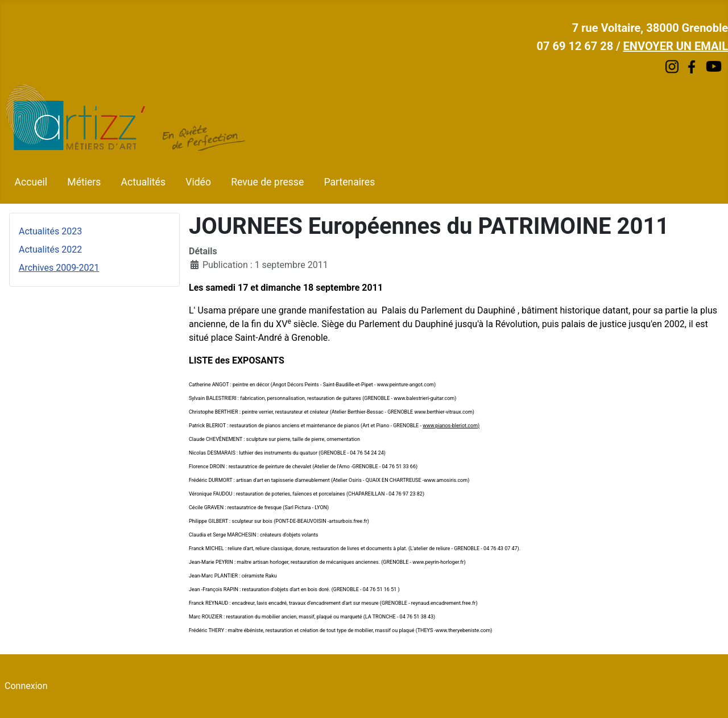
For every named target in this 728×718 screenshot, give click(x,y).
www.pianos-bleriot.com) (451, 426)
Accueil (31, 182)
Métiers (84, 182)
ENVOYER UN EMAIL (676, 46)
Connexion (26, 686)
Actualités (143, 182)
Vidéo (198, 182)
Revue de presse (267, 182)
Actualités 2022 (50, 249)
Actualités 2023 (50, 231)
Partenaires (349, 182)
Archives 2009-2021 (59, 268)
